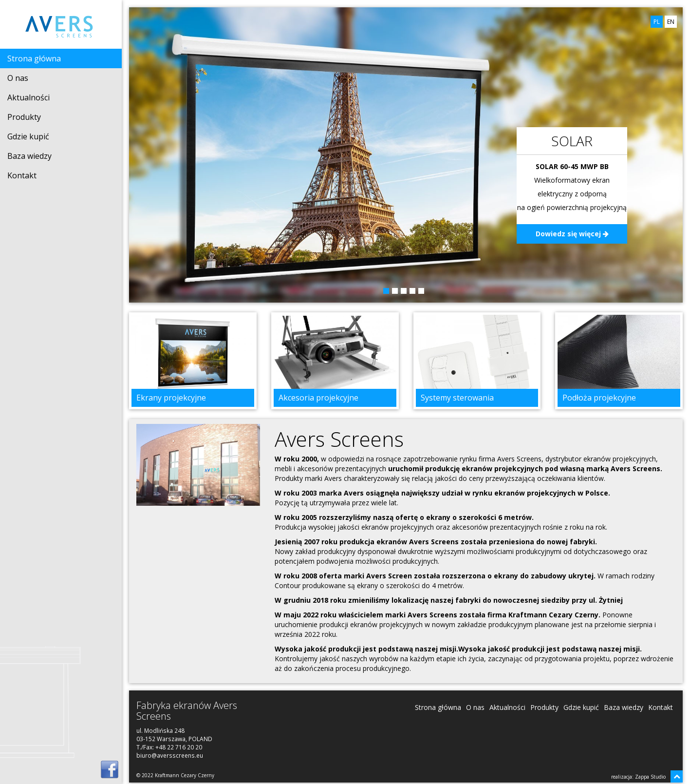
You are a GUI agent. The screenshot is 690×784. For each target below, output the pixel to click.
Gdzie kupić (28, 136)
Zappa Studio (650, 777)
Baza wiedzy (29, 156)
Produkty (24, 117)
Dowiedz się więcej (572, 234)
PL (657, 22)
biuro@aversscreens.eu (170, 755)
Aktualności (28, 97)
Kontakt (22, 175)
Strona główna (34, 58)
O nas (18, 78)
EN (671, 22)
